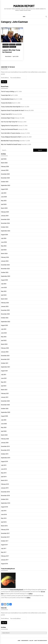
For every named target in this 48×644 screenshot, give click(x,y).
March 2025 (4, 208)
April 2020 (4, 431)
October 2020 (5, 409)
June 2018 (4, 514)
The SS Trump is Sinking (8, 91)
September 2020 (6, 412)
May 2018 (4, 518)
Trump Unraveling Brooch (16, 590)
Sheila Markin (8, 56)
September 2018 (6, 503)
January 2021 (5, 397)
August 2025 (4, 189)
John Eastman (6, 47)
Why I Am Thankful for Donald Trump (11, 144)
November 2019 (5, 450)
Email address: (5, 78)
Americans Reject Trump (8, 118)
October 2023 (5, 272)
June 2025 (4, 197)
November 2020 (5, 405)
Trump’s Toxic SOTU (6, 114)
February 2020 (5, 439)
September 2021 (6, 367)
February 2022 (5, 348)
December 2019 (5, 446)
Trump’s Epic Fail (6, 95)
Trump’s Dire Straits (6, 103)
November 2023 (5, 269)
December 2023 (5, 265)
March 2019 (4, 480)
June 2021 (4, 378)
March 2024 (4, 254)
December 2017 (5, 533)
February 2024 (5, 257)
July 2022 (4, 329)
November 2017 (5, 537)
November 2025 (5, 178)
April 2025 (4, 204)
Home (19, 641)
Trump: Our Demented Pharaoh (9, 129)
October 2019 (5, 454)
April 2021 (4, 386)
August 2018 (4, 507)
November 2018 (5, 496)
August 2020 (4, 416)
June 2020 (4, 424)
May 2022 (4, 337)
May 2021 (4, 382)
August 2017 (4, 545)
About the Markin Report (41, 641)
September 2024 (6, 231)
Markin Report (24, 6)
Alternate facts (12, 44)
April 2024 (4, 250)
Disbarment (19, 44)
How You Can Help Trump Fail (9, 122)
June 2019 (4, 469)
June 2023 (4, 288)
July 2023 (4, 284)
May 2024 (4, 246)
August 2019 (4, 461)
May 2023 (4, 291)
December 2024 (5, 219)
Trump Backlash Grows (7, 99)
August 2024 (4, 235)
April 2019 (4, 477)
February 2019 (5, 484)
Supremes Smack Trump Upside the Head (12, 110)
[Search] (46, 17)
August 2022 (4, 325)
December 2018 (5, 492)
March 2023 (4, 299)
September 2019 (6, 458)
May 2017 (4, 552)
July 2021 (4, 375)
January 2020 (5, 443)
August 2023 (4, 280)
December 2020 (5, 401)
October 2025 (5, 182)
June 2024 (4, 242)
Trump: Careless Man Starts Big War (11, 107)
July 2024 (4, 238)
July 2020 (4, 420)
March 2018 (4, 526)
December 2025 (5, 174)
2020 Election (6, 44)
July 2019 (4, 465)
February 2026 (5, 167)
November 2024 (5, 223)
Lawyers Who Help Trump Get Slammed (11, 51)
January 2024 (5, 261)
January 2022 (5, 352)
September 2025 (6, 185)
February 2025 (5, 212)
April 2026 (4, 159)
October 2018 (5, 499)
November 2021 (5, 359)
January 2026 (5, 170)
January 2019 (5, 488)
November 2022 (5, 314)
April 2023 (4, 295)
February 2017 (5, 556)
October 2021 (5, 363)
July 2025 (4, 193)
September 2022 (6, 322)
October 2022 (5, 318)
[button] (24, 17)
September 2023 (6, 276)
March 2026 (4, 163)
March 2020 (4, 435)
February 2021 (5, 393)
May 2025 (4, 201)
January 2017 (5, 560)
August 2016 (4, 564)
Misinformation (13, 47)
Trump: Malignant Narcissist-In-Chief (11, 137)
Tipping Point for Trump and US (9, 126)
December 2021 (5, 356)
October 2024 (5, 227)
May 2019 (4, 473)
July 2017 (4, 548)
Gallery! (31, 594)
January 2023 (5, 306)
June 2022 (4, 333)
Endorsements (25, 641)
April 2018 (4, 522)
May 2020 (4, 427)
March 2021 (4, 390)
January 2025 (5, 216)
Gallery (28, 598)
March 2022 (4, 344)
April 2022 (4, 340)
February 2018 (5, 530)
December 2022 (5, 310)
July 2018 (4, 511)
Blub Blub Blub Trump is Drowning (10, 141)
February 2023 (5, 303)
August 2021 (4, 371)
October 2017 (5, 541)
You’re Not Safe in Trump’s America (11, 133)
